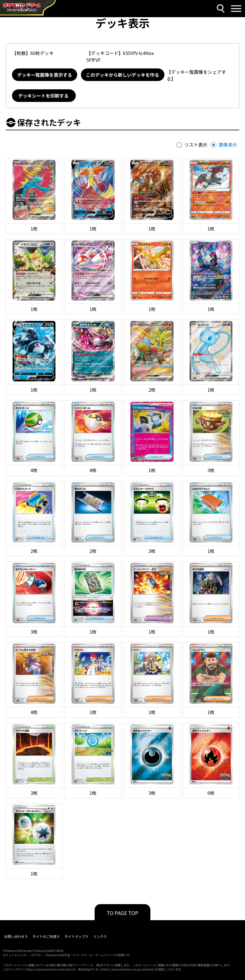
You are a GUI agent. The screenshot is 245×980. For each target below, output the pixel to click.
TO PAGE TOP (122, 913)
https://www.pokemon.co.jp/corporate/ (128, 969)
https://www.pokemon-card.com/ (49, 969)
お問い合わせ (14, 936)
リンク (98, 936)
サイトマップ (75, 936)
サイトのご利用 (45, 936)
